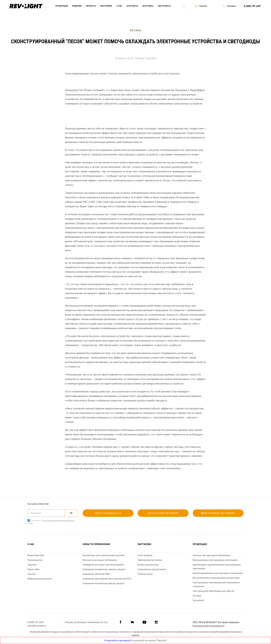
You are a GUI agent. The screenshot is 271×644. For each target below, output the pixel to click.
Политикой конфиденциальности (58, 520)
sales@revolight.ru (37, 626)
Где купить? (164, 6)
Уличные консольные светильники (100, 560)
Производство (35, 560)
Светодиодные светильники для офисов (213, 591)
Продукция (62, 6)
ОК (71, 513)
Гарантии (32, 565)
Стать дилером (145, 555)
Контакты (132, 6)
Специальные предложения (152, 569)
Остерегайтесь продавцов (117, 640)
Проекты (91, 6)
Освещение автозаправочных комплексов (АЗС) (107, 579)
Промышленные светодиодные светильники (215, 560)
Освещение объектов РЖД (96, 574)
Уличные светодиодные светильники (211, 555)
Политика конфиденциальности (209, 626)
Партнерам (106, 6)
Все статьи (135, 30)
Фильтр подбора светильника (218, 513)
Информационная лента (40, 579)
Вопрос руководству (148, 565)
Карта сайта (33, 569)
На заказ (197, 596)
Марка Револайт (36, 555)
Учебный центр (145, 574)
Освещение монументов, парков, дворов (103, 583)
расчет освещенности (108, 513)
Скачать (31, 574)
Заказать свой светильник (163, 513)
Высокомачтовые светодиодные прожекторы (216, 578)
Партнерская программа (150, 560)
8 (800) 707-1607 (252, 6)
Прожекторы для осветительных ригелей (103, 555)
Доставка (148, 6)
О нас (119, 6)
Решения (77, 6)
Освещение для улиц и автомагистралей (103, 565)
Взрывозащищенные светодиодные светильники (218, 573)
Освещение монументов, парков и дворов (104, 569)
